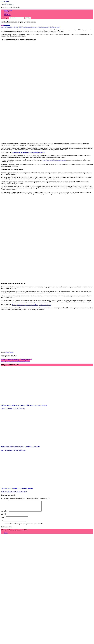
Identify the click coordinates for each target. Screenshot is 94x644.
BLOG (6, 13)
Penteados (7, 25)
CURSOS (7, 12)
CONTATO (7, 15)
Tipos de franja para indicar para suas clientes (17, 488)
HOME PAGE (8, 10)
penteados (11, 352)
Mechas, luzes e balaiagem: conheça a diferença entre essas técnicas (31, 305)
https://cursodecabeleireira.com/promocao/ (55, 160)
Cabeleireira (22, 27)
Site (2, 523)
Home (6, 535)
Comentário (4, 513)
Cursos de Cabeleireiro (7, 4)
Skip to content (5, 1)
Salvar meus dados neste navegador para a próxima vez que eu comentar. (23, 526)
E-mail (3, 519)
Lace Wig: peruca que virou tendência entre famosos (15, 361)
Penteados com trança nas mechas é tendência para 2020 (28, 153)
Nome (3, 516)
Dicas (2, 25)
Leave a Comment (43, 27)
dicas (7, 352)
